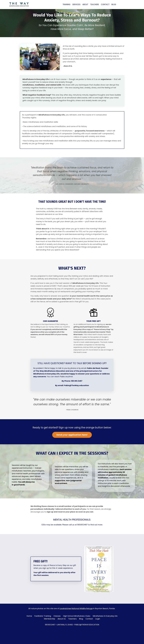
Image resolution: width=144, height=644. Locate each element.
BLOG (115, 4)
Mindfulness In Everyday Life (105, 625)
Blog (81, 627)
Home (29, 625)
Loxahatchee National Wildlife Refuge (76, 617)
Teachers (72, 627)
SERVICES (77, 4)
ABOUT (86, 4)
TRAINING (66, 4)
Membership (50, 627)
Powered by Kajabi (129, 641)
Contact (89, 627)
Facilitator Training (43, 625)
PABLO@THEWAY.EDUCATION (87, 633)
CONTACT (106, 4)
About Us (62, 627)
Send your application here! (72, 442)
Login (98, 627)
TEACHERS (95, 4)
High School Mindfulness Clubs (77, 625)
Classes (57, 625)
